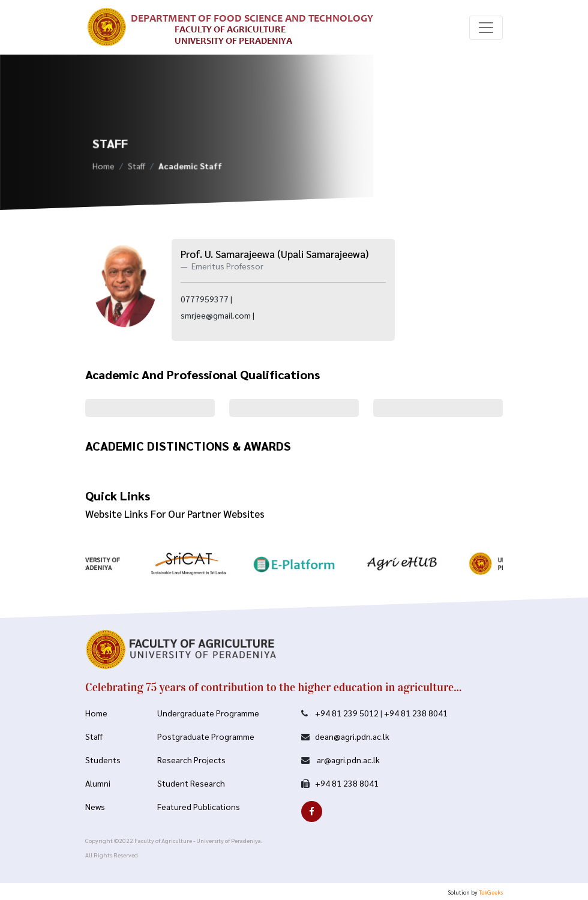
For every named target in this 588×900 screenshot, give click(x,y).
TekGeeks (491, 892)
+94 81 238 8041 (416, 713)
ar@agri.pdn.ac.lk (347, 760)
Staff (136, 168)
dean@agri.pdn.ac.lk (352, 736)
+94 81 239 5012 (347, 713)
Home (103, 168)
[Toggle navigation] (486, 28)
